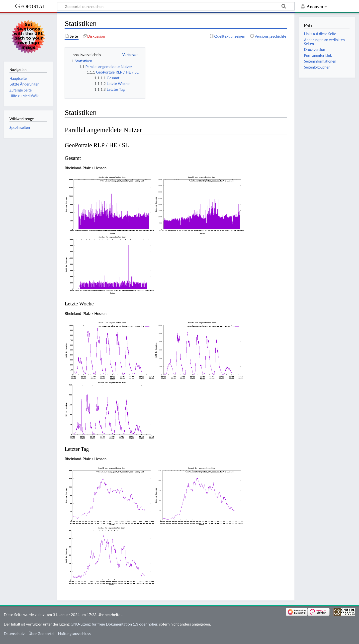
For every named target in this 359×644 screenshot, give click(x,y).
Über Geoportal (41, 634)
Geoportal (30, 6)
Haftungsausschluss (74, 634)
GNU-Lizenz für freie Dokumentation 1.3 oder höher (114, 624)
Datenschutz (14, 634)
